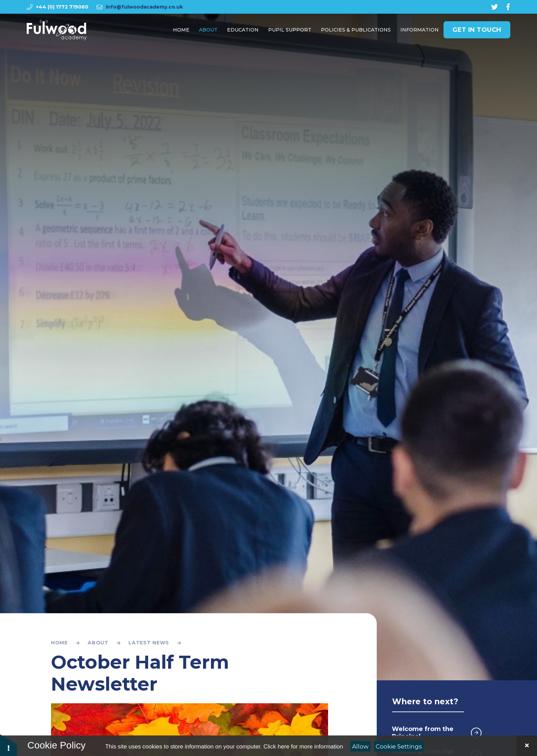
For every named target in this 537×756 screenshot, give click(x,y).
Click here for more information (303, 747)
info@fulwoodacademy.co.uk (144, 7)
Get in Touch (477, 31)
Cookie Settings (399, 746)
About (98, 643)
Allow (360, 746)
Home (59, 643)
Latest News (149, 643)
